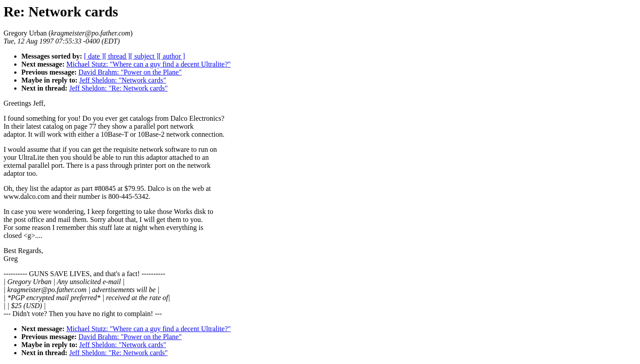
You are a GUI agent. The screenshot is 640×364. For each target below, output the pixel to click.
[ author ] (172, 56)
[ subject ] (144, 56)
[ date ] (94, 56)
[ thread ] (117, 56)
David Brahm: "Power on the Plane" (130, 72)
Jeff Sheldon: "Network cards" (122, 80)
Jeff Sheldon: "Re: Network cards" (119, 88)
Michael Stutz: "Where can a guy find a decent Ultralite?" (148, 64)
